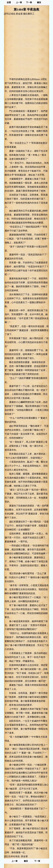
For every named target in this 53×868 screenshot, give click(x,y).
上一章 (19, 2)
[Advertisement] (26, 46)
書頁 (39, 2)
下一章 (29, 2)
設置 (9, 2)
